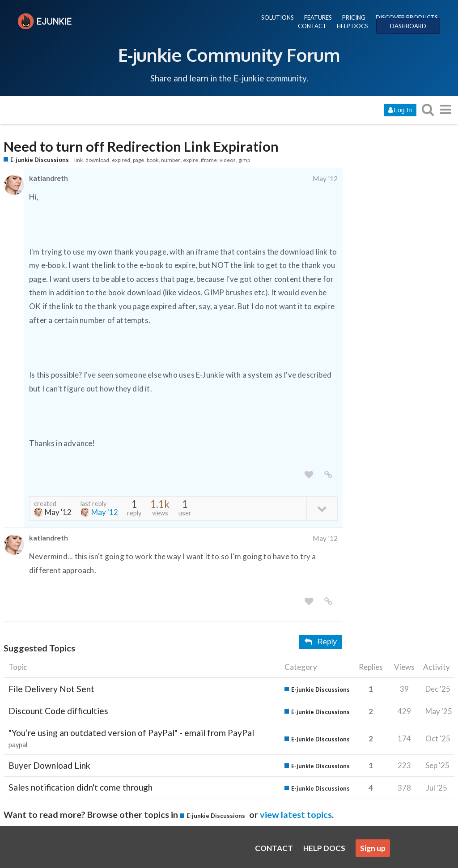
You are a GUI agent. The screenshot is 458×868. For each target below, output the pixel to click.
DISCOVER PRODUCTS (407, 17)
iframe (209, 160)
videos (228, 160)
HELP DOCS (352, 26)
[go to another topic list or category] (445, 109)
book (153, 160)
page (138, 160)
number (171, 160)
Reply (321, 642)
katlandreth (49, 178)
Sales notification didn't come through (81, 787)
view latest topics (296, 814)
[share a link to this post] (328, 475)
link (78, 160)
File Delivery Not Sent (51, 689)
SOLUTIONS (278, 17)
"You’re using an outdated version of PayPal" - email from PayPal (131, 733)
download (97, 160)
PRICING (354, 17)
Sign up (373, 848)
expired (121, 160)
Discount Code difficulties (58, 711)
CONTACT (312, 26)
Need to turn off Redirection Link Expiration (141, 147)
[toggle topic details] (322, 508)
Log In (400, 110)
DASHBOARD (408, 26)
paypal (18, 745)
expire (191, 160)
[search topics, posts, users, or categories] (428, 109)
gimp (244, 160)
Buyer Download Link (49, 765)
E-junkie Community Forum (229, 55)
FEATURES (318, 17)
